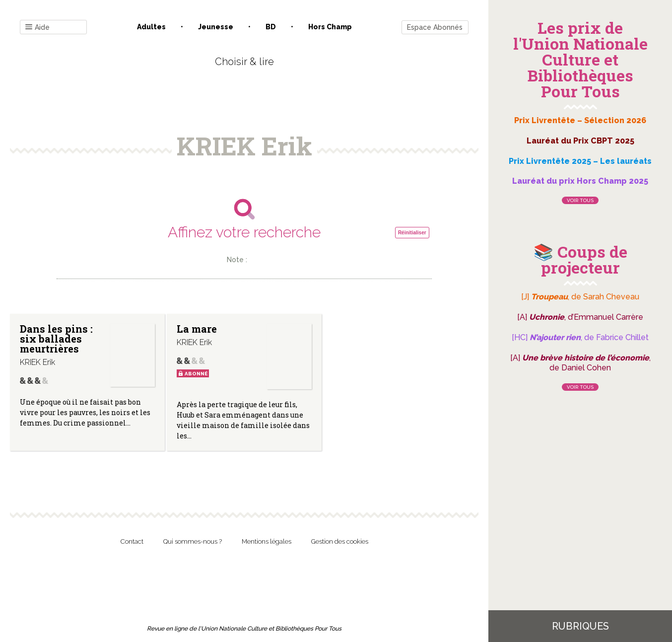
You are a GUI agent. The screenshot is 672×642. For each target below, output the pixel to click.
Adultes (151, 27)
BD (271, 27)
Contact (132, 541)
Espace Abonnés (435, 27)
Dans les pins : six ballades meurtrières (56, 339)
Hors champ (330, 27)
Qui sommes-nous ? (193, 541)
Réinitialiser (412, 233)
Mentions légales (267, 541)
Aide (37, 28)
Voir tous (580, 200)
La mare (196, 329)
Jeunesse (216, 27)
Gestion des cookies (340, 541)
